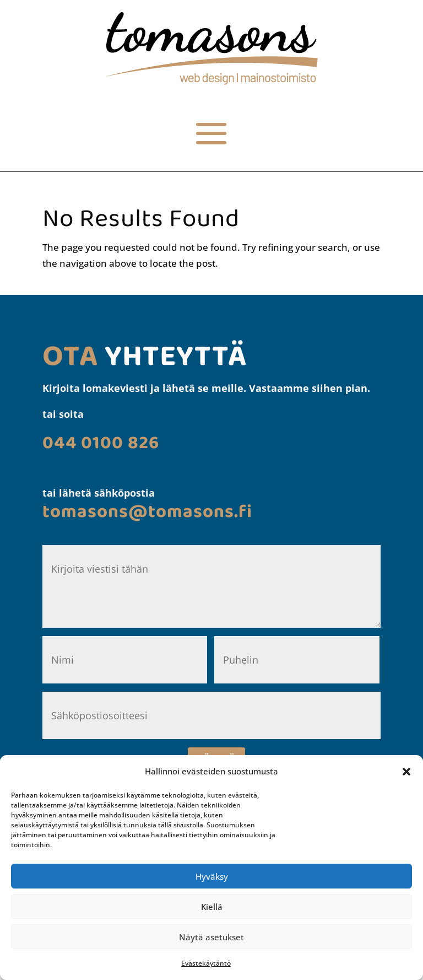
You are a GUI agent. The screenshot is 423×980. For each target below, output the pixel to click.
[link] (212, 81)
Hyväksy (212, 876)
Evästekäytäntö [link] (206, 963)
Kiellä (212, 907)
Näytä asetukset (211, 937)
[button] (406, 772)
